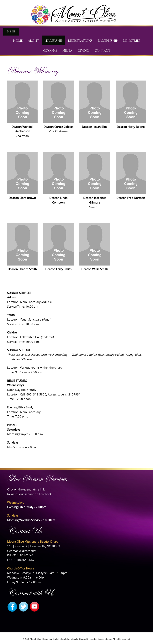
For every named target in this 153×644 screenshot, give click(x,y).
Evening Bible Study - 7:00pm (27, 507)
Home (18, 40)
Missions (50, 50)
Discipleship (108, 40)
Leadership (54, 40)
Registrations (80, 40)
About (34, 40)
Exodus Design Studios (101, 639)
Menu (11, 31)
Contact (103, 50)
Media (67, 50)
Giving (83, 50)
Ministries (132, 40)
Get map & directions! (22, 551)
